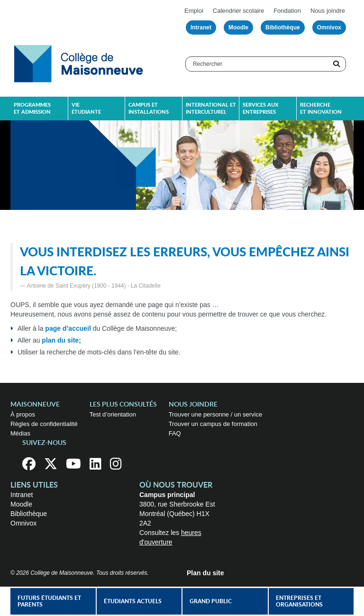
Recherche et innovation (321, 109)
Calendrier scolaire (238, 11)
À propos (23, 414)
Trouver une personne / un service (216, 414)
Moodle (238, 27)
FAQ (175, 433)
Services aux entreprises (260, 109)
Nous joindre (328, 11)
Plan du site (205, 573)
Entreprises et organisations (299, 601)
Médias (20, 433)
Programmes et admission (32, 109)
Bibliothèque (283, 27)
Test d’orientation (113, 414)
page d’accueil (68, 328)
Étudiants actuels (133, 601)
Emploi (194, 11)
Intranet (201, 27)
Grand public (211, 601)
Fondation (287, 11)
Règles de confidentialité (44, 424)
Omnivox (329, 27)
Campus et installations (149, 109)
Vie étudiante (86, 109)
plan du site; (61, 340)
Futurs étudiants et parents (49, 601)
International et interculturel (211, 109)
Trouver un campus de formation (213, 424)
